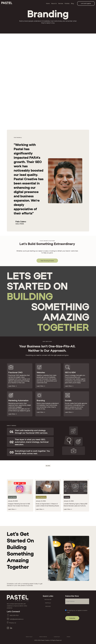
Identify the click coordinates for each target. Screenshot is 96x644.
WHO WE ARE (48, 600)
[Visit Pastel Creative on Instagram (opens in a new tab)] (8, 628)
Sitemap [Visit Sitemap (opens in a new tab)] (68, 637)
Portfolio (67, 3)
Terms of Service (43, 637)
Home (48, 3)
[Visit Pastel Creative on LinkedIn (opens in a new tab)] (11, 628)
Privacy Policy (29, 637)
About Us (54, 3)
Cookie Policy (57, 637)
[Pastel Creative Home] (19, 598)
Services (61, 3)
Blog (72, 3)
